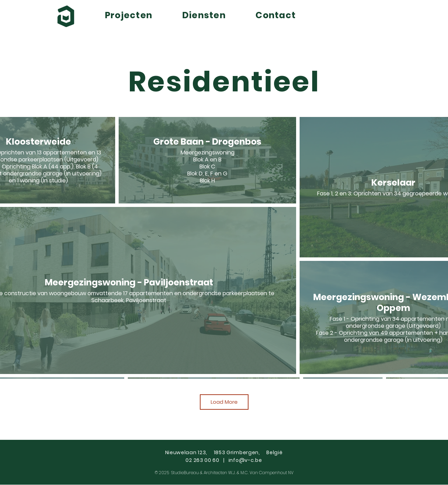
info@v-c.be (245, 460)
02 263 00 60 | (207, 460)
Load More (224, 402)
